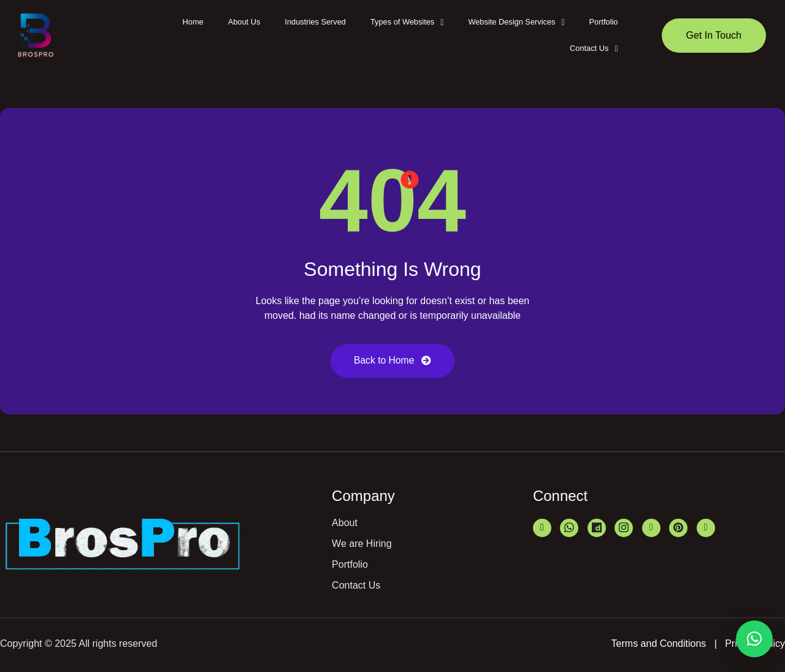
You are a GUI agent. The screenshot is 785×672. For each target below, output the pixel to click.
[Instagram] (624, 529)
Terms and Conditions (659, 644)
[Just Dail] (597, 529)
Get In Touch (714, 35)
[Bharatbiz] (651, 529)
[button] (407, 22)
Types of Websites (407, 22)
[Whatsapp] (569, 529)
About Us (244, 22)
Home (193, 22)
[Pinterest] (678, 529)
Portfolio (604, 22)
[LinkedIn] (542, 529)
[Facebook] (706, 529)
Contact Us (594, 48)
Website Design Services (516, 22)
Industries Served (315, 22)
